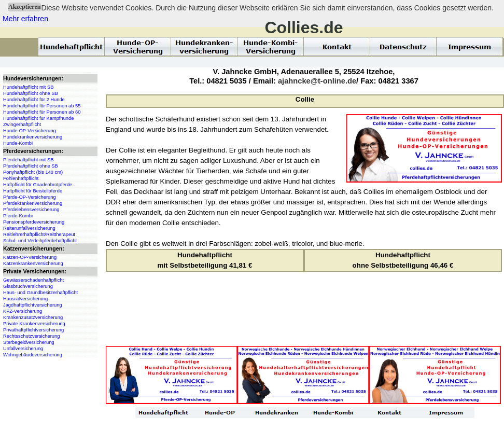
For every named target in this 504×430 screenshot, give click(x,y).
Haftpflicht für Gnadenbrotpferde (38, 185)
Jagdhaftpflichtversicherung (33, 305)
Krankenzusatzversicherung (33, 317)
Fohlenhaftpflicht (21, 178)
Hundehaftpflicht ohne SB (31, 93)
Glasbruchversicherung (28, 286)
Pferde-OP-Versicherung (30, 197)
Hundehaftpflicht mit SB (28, 87)
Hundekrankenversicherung (33, 137)
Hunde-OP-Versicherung (30, 131)
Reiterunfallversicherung (29, 228)
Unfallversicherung (23, 349)
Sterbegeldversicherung (29, 342)
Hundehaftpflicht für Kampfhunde (38, 118)
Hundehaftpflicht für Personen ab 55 (42, 106)
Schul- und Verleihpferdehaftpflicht (40, 241)
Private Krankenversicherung (34, 324)
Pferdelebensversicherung (31, 210)
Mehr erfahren (25, 19)
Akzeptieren (24, 7)
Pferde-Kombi (18, 216)
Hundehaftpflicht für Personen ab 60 (42, 112)
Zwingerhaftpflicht (22, 124)
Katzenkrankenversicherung (33, 263)
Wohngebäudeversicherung (33, 355)
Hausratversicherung (25, 299)
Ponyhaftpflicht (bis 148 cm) (33, 172)
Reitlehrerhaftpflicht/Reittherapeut (39, 234)
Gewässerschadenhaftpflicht (33, 280)
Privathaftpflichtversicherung (33, 330)
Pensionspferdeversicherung (34, 222)
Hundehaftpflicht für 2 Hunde (34, 100)
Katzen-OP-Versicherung (30, 257)
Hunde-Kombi (18, 143)
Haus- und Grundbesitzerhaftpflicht (40, 293)
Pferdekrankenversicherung (33, 203)
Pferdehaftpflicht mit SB (28, 160)
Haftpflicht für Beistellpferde (33, 191)
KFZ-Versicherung (23, 311)
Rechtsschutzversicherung (31, 336)
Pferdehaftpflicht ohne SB (31, 166)
